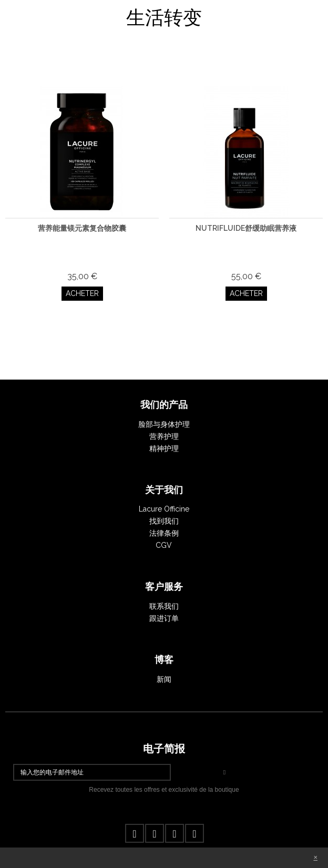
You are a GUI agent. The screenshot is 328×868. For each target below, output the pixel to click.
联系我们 (164, 606)
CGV (164, 545)
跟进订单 (164, 618)
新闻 (164, 679)
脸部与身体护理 (164, 424)
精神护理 (164, 448)
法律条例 (164, 533)
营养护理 (164, 436)
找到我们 (164, 521)
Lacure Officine (164, 509)
